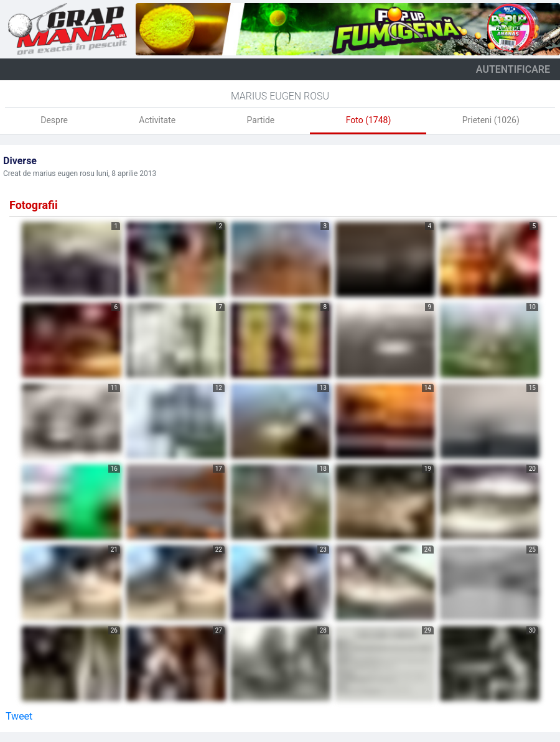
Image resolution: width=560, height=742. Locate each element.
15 (532, 388)
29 (428, 630)
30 (532, 630)
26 (114, 630)
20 (532, 469)
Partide (261, 120)
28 (323, 630)
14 (428, 388)
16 (114, 469)
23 (323, 550)
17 (219, 469)
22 (219, 550)
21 (114, 550)
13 (323, 388)
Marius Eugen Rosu (280, 96)
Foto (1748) (369, 120)
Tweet (19, 716)
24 (428, 550)
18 (323, 469)
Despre (54, 120)
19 (428, 469)
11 (114, 388)
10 (532, 307)
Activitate (157, 120)
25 (532, 550)
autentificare (513, 69)
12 (219, 388)
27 (219, 630)
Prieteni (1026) (491, 120)
